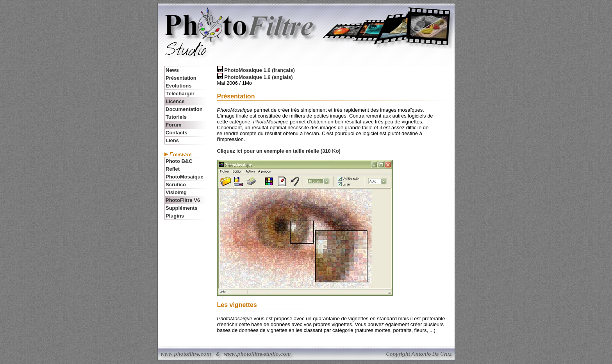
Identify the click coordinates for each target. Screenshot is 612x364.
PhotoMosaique (185, 177)
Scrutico (176, 185)
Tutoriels (176, 117)
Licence (175, 101)
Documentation (184, 109)
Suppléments (182, 208)
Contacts (177, 133)
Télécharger (181, 94)
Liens (172, 140)
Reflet (173, 169)
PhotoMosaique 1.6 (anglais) (259, 77)
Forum (173, 125)
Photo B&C (179, 161)
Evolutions (178, 86)
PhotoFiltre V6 (183, 200)
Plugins (175, 216)
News (172, 70)
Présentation (181, 78)
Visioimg (176, 192)
